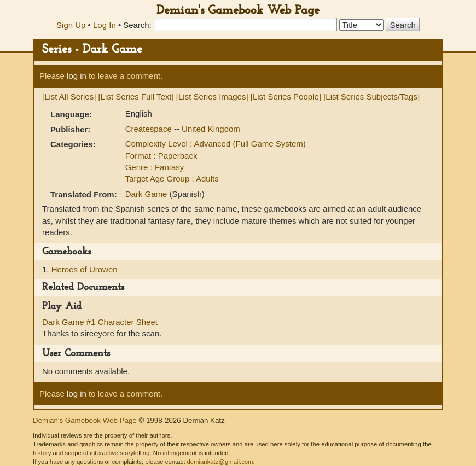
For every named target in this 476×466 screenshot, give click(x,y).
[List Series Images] (212, 97)
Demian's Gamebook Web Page (238, 11)
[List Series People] (286, 97)
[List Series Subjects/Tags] (371, 97)
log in (77, 76)
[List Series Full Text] (136, 97)
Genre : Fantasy (155, 167)
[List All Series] (69, 97)
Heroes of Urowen (85, 269)
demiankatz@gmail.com (220, 462)
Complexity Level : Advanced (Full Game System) (216, 144)
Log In (105, 25)
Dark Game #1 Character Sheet (100, 322)
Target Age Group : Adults (172, 179)
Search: (137, 25)
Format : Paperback (161, 156)
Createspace (150, 129)
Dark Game (147, 194)
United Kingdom (211, 129)
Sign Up (71, 25)
